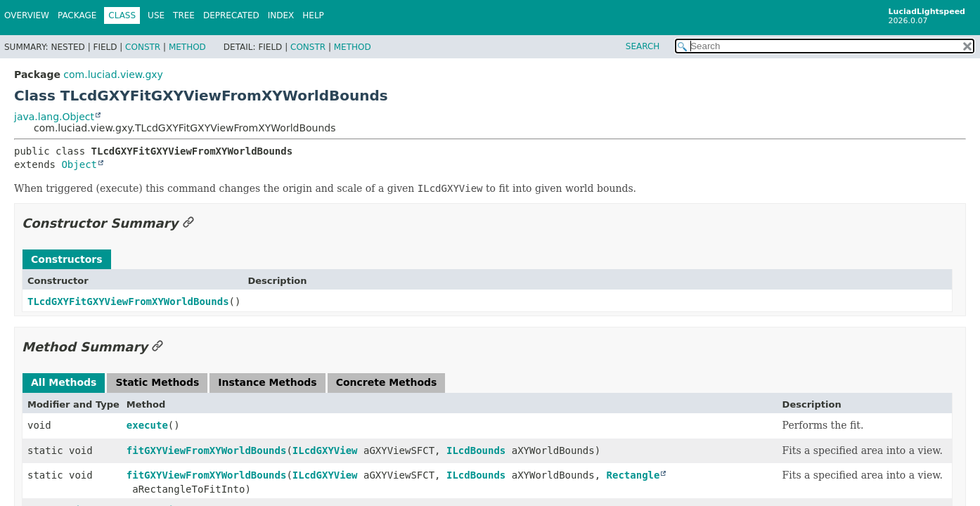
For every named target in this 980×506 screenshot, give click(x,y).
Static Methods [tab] (157, 382)
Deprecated (231, 15)
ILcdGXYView (325, 450)
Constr (143, 47)
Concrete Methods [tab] (387, 382)
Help (313, 15)
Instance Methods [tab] (267, 382)
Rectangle (633, 475)
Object (79, 164)
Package (77, 15)
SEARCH (643, 46)
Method (187, 47)
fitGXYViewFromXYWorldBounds (207, 450)
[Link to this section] (188, 223)
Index (281, 15)
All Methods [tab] (64, 382)
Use (156, 15)
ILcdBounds (476, 450)
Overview (27, 15)
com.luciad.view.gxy (113, 74)
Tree (184, 15)
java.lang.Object (54, 117)
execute (147, 425)
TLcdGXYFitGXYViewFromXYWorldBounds (128, 301)
